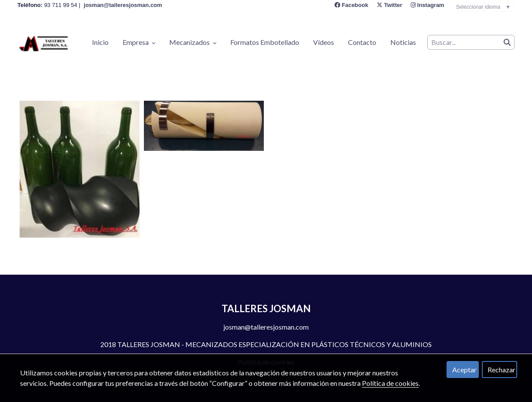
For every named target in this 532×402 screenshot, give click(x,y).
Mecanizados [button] (193, 42)
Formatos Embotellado (265, 42)
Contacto (362, 42)
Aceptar (464, 370)
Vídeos (324, 42)
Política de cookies (390, 383)
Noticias (403, 42)
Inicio (100, 42)
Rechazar (501, 370)
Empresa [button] (139, 42)
